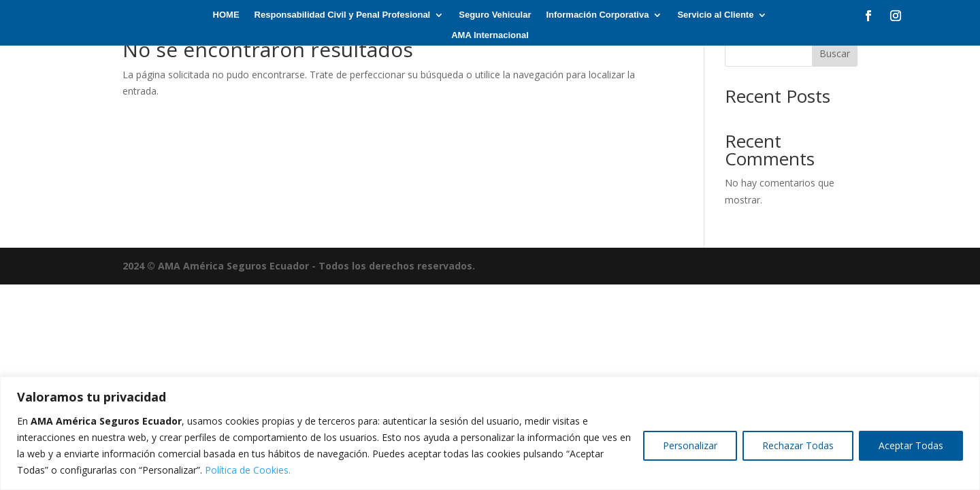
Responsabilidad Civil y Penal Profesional (343, 15)
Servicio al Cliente (715, 15)
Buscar (835, 53)
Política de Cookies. (248, 470)
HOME (226, 15)
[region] (490, 433)
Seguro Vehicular (495, 15)
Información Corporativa (597, 15)
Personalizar (690, 445)
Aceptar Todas (911, 445)
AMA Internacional (490, 35)
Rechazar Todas (798, 445)
